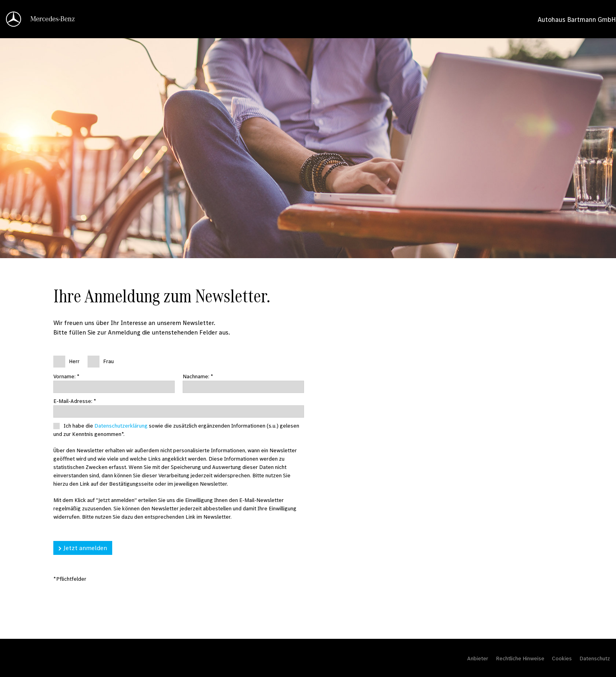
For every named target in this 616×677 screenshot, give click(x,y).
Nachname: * (198, 376)
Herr (74, 361)
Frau (108, 361)
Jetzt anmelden (85, 548)
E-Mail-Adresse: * (75, 401)
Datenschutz (595, 658)
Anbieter (478, 658)
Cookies (562, 658)
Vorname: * (66, 376)
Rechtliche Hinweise (520, 658)
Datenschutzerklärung (121, 426)
